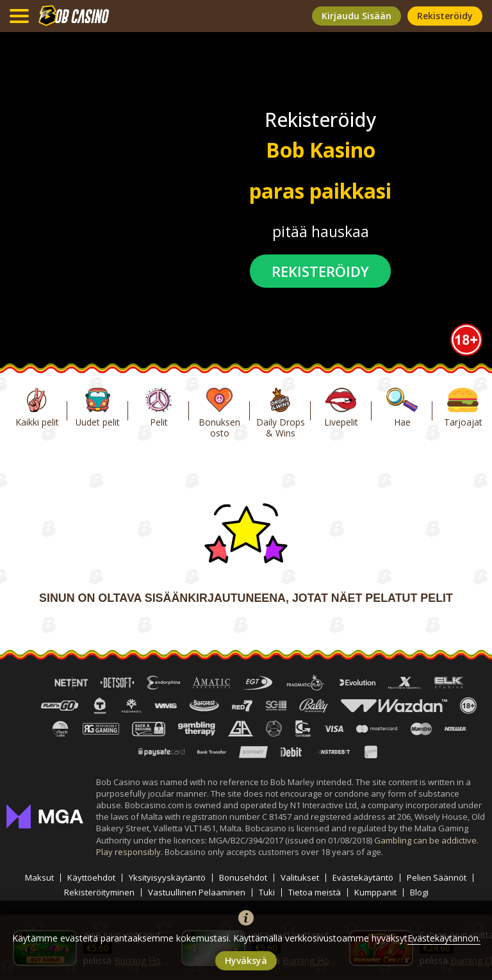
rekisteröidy (445, 16)
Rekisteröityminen (99, 893)
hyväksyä (246, 960)
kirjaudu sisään (357, 16)
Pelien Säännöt (437, 878)
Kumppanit (375, 893)
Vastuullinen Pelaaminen (197, 893)
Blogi (419, 893)
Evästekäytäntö (363, 878)
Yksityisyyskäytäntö (167, 878)
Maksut (39, 878)
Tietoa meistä (315, 893)
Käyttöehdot (91, 878)
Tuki (267, 893)
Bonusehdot (243, 878)
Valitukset (300, 878)
